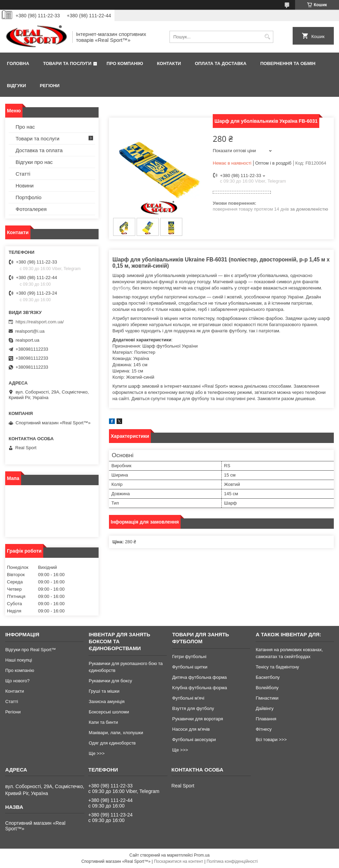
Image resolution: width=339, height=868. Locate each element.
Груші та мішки (104, 691)
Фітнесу (264, 729)
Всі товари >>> (271, 740)
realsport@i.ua (30, 331)
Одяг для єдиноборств (112, 743)
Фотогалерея (31, 209)
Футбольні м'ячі (188, 698)
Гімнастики (267, 698)
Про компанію (125, 63)
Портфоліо (29, 197)
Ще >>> (97, 753)
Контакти (169, 63)
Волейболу (267, 688)
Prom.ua (202, 855)
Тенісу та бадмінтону (277, 667)
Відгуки (16, 86)
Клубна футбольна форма (200, 688)
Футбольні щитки (190, 667)
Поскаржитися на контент (178, 861)
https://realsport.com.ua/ (40, 322)
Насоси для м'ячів (191, 729)
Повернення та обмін (288, 63)
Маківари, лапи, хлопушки (116, 733)
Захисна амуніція (107, 701)
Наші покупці (19, 660)
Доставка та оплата (39, 150)
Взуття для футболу (193, 708)
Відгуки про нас (34, 162)
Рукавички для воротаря (198, 719)
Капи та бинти (103, 722)
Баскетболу (268, 677)
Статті (23, 174)
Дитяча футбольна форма (200, 677)
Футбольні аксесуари (194, 740)
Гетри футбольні (189, 657)
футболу (121, 288)
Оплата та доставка (221, 63)
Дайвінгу (265, 708)
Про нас (25, 127)
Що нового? (17, 681)
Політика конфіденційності (232, 861)
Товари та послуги (67, 63)
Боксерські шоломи (109, 712)
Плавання (266, 719)
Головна (18, 63)
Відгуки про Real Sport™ (30, 650)
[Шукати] (267, 37)
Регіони (50, 86)
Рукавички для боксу (110, 681)
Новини (25, 186)
